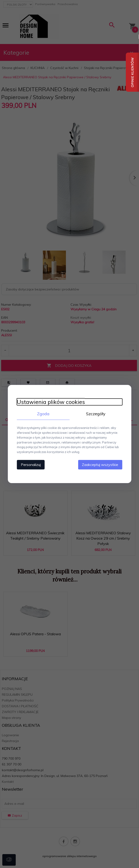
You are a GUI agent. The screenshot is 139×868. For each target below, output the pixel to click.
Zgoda (43, 414)
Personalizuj (30, 465)
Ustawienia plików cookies (50, 402)
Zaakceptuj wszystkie (101, 465)
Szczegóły (96, 414)
